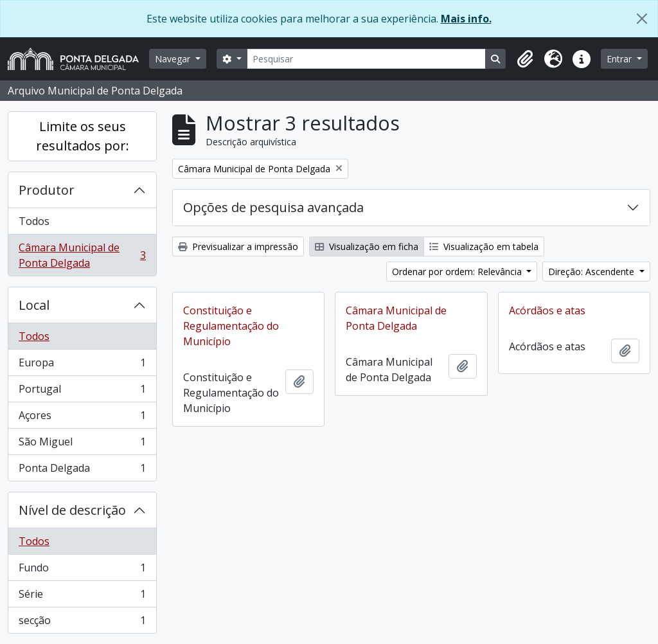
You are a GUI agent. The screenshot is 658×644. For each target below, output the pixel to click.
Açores (82, 418)
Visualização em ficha (367, 246)
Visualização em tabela (484, 246)
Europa (82, 365)
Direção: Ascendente (592, 272)
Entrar (620, 59)
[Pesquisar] (367, 59)
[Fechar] (642, 19)
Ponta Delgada (82, 470)
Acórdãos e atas (547, 310)
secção (82, 623)
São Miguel (82, 444)
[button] (525, 59)
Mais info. (466, 19)
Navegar (174, 59)
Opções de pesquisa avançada (273, 207)
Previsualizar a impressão (238, 246)
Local (34, 305)
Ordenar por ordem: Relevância (458, 272)
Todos (34, 221)
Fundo (82, 570)
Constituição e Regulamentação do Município (231, 326)
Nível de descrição (72, 510)
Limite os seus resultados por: (83, 136)
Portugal (82, 392)
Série (82, 597)
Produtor (47, 190)
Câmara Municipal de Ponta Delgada (82, 255)
